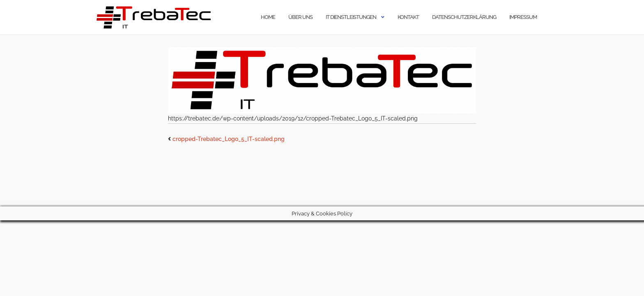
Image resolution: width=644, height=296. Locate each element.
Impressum (523, 17)
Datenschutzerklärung (464, 17)
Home (268, 17)
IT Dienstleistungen (351, 17)
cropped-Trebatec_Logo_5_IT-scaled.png (229, 139)
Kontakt (408, 17)
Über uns (300, 17)
